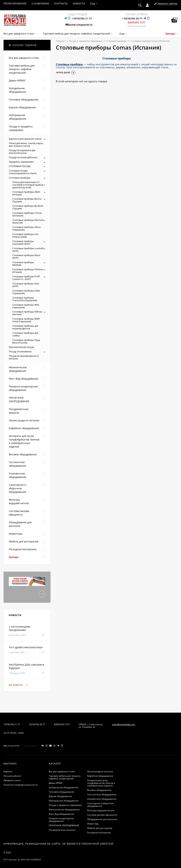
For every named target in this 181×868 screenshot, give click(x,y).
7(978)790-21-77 (12, 724)
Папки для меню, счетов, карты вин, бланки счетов (26, 144)
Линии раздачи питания (100, 771)
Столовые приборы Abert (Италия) (26, 193)
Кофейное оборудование (100, 776)
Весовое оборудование (99, 790)
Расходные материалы (99, 833)
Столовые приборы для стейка (25, 334)
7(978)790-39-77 (37, 724)
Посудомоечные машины (62, 830)
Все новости (19, 685)
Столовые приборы (117, 41)
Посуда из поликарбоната (23, 157)
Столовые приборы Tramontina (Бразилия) (25, 299)
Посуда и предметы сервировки (86, 41)
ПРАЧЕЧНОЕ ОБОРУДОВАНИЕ (64, 825)
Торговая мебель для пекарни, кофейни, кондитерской (65, 777)
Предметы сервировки (21, 162)
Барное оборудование (60, 796)
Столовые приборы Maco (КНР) (26, 257)
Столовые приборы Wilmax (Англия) (27, 313)
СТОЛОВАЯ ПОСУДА (20, 166)
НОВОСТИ (79, 3)
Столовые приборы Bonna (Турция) (27, 200)
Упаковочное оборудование (102, 799)
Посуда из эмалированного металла (24, 357)
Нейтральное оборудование (64, 801)
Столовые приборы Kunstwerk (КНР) (23, 243)
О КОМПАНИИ (40, 3)
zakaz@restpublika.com (124, 724)
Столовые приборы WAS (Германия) (26, 306)
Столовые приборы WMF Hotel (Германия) (26, 320)
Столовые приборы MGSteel (23, 264)
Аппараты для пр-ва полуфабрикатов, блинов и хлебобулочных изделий (101, 783)
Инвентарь (93, 824)
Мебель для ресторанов (100, 828)
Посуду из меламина (20, 351)
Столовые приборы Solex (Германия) (26, 292)
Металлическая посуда (21, 347)
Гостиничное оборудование (102, 794)
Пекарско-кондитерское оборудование (61, 820)
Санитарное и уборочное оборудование (100, 805)
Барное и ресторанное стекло (25, 139)
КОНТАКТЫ (61, 3)
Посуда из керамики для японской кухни (22, 152)
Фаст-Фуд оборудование (62, 814)
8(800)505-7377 (137, 22)
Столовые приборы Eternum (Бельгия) (28, 221)
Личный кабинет (12, 776)
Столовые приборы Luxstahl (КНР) (28, 250)
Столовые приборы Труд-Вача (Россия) (26, 341)
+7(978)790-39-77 (132, 18)
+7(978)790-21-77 (82, 18)
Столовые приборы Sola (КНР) (26, 285)
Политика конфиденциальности (21, 785)
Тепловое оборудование (62, 792)
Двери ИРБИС (56, 783)
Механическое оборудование (64, 810)
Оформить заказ (12, 780)
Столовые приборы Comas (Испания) (27, 214)
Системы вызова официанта (102, 815)
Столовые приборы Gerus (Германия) (27, 228)
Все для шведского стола (62, 771)
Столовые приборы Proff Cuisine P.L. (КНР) (26, 278)
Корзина (8, 771)
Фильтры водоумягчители (101, 810)
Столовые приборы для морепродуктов (25, 327)
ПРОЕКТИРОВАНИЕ (15, 3)
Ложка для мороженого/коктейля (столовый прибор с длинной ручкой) (29, 185)
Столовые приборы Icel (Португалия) (25, 235)
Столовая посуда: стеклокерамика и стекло (23, 172)
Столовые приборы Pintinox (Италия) (28, 271)
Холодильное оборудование (64, 787)
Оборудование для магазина (102, 819)
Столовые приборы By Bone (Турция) (28, 207)
